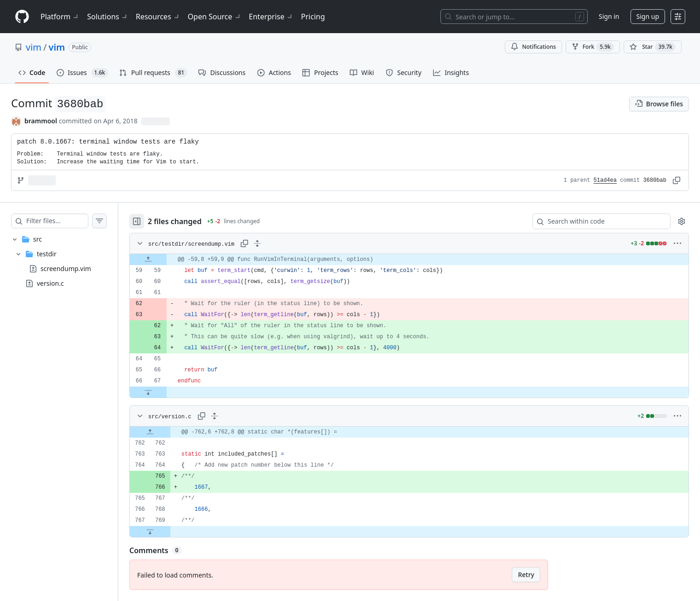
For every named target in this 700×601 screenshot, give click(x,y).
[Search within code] (597, 221)
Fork (593, 47)
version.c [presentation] (50, 283)
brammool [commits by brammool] (41, 121)
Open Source (215, 17)
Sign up (648, 16)
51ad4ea (605, 180)
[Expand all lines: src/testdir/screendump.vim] (276, 243)
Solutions (108, 17)
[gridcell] (418, 260)
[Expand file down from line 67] (167, 392)
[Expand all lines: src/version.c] (233, 416)
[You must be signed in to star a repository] (653, 47)
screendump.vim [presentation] (66, 269)
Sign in (609, 16)
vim (34, 47)
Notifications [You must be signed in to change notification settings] (533, 47)
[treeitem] (68, 261)
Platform (60, 17)
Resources (158, 17)
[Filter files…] (66, 221)
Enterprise (271, 17)
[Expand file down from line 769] (168, 532)
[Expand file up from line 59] (167, 260)
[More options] (677, 243)
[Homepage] (22, 17)
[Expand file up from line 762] (168, 432)
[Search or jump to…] (514, 17)
